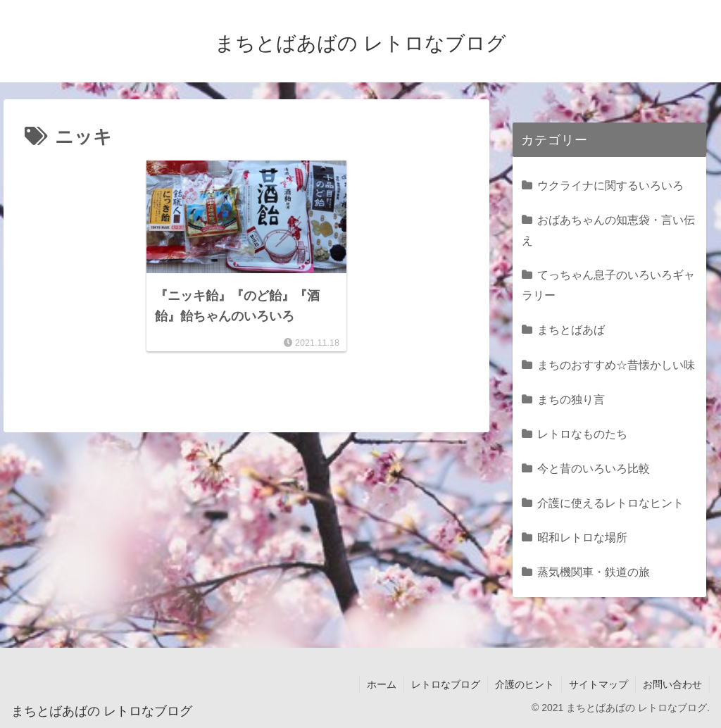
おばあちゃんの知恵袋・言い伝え (608, 230)
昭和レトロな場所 (582, 537)
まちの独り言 (571, 399)
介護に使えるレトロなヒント (610, 503)
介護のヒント (525, 684)
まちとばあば (571, 330)
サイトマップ (598, 684)
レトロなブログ (446, 684)
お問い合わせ (672, 684)
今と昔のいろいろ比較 (594, 468)
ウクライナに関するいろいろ (610, 185)
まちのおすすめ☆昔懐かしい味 (616, 365)
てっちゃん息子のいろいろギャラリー (608, 285)
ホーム (382, 684)
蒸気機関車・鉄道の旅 (594, 572)
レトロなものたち (582, 434)
